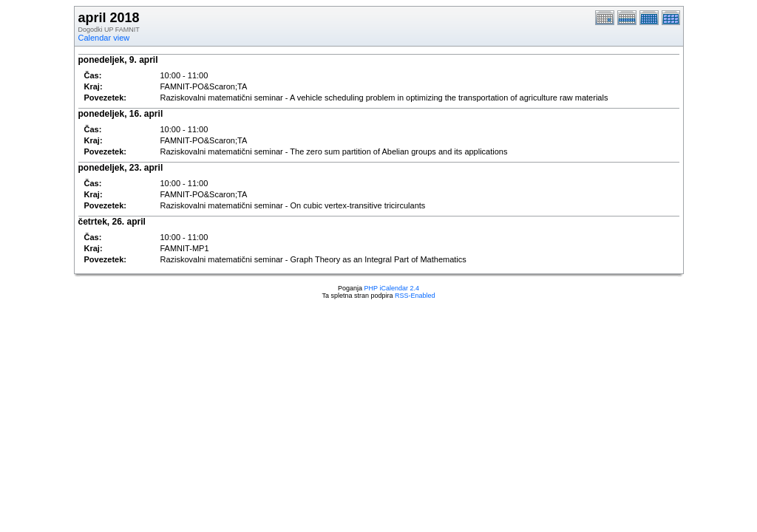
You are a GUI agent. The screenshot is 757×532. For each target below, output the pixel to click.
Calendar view (104, 38)
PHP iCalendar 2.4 (392, 288)
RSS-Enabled (415, 296)
